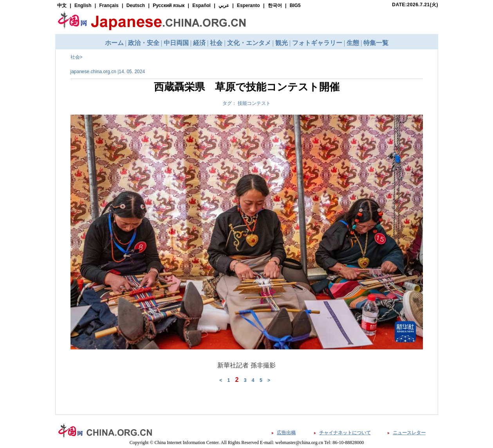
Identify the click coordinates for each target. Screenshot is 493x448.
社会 (75, 57)
